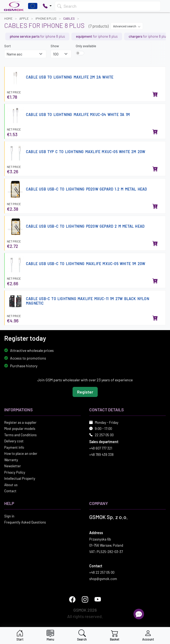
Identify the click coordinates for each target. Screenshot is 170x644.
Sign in (9, 516)
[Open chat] (139, 614)
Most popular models (20, 429)
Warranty (11, 460)
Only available (86, 46)
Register (85, 392)
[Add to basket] (155, 95)
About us (11, 485)
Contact (10, 491)
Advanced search (127, 26)
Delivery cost (14, 441)
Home (8, 18)
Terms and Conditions (20, 435)
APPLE (24, 18)
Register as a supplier (20, 422)
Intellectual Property (20, 478)
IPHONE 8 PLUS (46, 18)
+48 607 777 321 (101, 448)
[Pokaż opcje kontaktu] (47, 6)
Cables (69, 18)
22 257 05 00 (104, 435)
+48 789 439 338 (101, 455)
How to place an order (21, 453)
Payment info (14, 447)
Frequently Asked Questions (25, 522)
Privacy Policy (15, 472)
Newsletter (13, 466)
